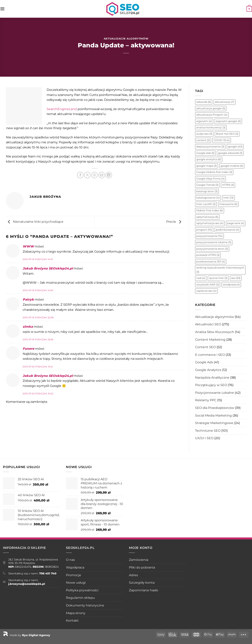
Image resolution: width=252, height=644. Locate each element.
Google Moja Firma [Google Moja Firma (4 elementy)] (210, 179)
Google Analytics (208, 370)
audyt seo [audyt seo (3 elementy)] (204, 134)
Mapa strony (76, 613)
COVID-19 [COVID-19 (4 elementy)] (222, 140)
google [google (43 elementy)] (235, 147)
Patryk (28, 299)
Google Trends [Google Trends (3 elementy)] (207, 185)
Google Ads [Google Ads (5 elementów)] (205, 153)
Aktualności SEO (208, 324)
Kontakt (72, 621)
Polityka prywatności (82, 590)
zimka (28, 327)
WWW (28, 246)
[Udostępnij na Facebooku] (80, 175)
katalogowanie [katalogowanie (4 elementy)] (208, 198)
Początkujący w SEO (211, 385)
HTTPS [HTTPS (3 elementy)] (228, 185)
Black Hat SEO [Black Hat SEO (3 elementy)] (227, 134)
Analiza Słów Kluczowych (215, 332)
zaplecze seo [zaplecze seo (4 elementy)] (206, 291)
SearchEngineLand (62, 109)
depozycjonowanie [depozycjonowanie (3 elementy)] (210, 147)
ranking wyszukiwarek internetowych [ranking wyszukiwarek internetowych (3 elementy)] (220, 270)
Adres (133, 575)
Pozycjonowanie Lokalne (214, 393)
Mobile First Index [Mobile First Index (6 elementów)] (210, 210)
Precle (175, 222)
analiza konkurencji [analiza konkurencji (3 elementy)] (211, 127)
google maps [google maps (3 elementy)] (207, 166)
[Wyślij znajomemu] (102, 175)
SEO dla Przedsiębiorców (215, 408)
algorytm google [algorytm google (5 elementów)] (228, 121)
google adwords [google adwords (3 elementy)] (230, 153)
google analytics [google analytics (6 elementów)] (209, 159)
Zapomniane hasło (144, 590)
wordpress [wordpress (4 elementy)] (231, 285)
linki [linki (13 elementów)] (228, 198)
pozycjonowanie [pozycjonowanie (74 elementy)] (209, 236)
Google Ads (204, 362)
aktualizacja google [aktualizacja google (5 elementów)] (211, 108)
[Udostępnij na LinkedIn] (109, 175)
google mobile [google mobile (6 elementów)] (232, 166)
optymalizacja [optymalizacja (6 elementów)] (207, 217)
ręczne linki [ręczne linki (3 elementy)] (218, 278)
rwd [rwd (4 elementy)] (201, 278)
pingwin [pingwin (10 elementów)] (204, 230)
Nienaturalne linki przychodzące (35, 222)
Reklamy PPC (206, 400)
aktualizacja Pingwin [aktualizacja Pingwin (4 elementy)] (212, 115)
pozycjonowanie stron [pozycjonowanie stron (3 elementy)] (212, 249)
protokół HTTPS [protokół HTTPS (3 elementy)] (208, 255)
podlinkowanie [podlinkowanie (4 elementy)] (227, 230)
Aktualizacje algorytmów (126, 39)
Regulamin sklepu (80, 598)
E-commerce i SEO (210, 355)
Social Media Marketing (213, 415)
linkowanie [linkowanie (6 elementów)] (228, 204)
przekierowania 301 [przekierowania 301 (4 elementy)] (211, 262)
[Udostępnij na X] (87, 175)
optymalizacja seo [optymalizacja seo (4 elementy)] (210, 223)
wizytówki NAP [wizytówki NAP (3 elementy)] (208, 285)
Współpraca (75, 567)
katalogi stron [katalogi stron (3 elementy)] (207, 191)
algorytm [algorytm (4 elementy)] (204, 121)
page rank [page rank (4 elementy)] (236, 223)
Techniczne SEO (208, 431)
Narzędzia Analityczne (212, 378)
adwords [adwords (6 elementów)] (204, 102)
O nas (70, 560)
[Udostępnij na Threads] (95, 175)
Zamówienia (139, 560)
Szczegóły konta (142, 583)
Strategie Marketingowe (214, 423)
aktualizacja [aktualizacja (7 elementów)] (225, 102)
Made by (27, 635)
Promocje (74, 575)
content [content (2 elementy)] (203, 140)
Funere (28, 349)
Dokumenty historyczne (85, 605)
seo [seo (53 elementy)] (236, 278)
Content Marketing (210, 340)
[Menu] (2, 9)
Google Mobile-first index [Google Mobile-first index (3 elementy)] (214, 172)
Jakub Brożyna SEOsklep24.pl (48, 268)
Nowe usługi (76, 583)
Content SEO (205, 347)
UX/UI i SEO (204, 438)
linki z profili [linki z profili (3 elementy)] (206, 204)
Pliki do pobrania (142, 567)
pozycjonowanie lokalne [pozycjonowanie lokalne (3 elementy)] (214, 242)
